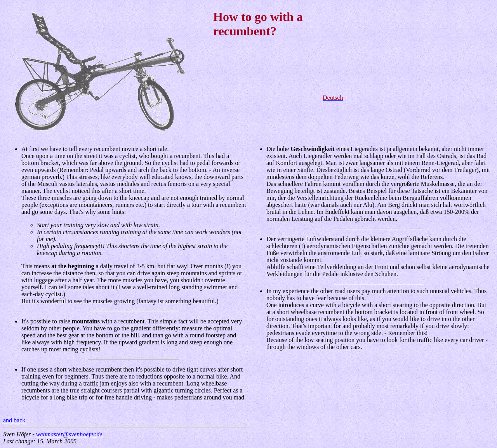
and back (14, 420)
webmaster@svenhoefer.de (69, 434)
